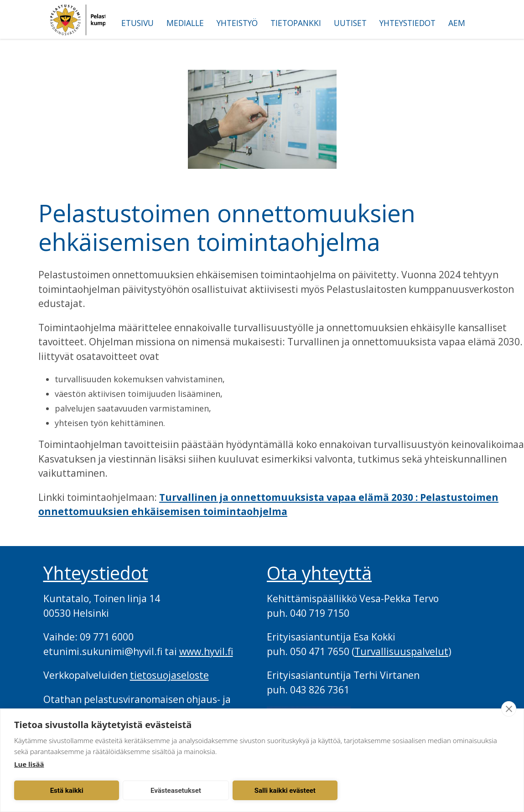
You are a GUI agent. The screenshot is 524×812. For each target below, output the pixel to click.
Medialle (185, 23)
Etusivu (137, 23)
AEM (457, 23)
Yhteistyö (237, 23)
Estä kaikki (62, 791)
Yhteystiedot (407, 23)
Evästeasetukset (163, 791)
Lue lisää (29, 764)
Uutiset (350, 23)
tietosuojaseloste (169, 675)
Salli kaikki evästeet (264, 791)
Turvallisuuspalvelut (401, 651)
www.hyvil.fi (206, 651)
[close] (509, 709)
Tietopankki (296, 23)
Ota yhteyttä (319, 573)
